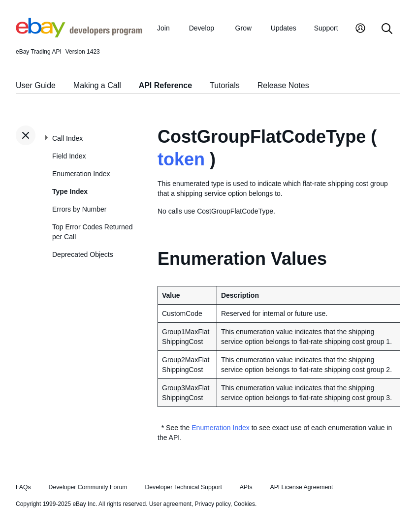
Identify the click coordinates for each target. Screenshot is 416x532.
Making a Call (97, 85)
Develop (202, 28)
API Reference (166, 85)
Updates (284, 28)
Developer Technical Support (183, 487)
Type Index (70, 191)
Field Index (69, 156)
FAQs (23, 487)
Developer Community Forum (88, 487)
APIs (246, 487)
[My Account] (360, 29)
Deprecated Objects (83, 254)
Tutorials (225, 85)
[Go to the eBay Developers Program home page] (79, 35)
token (181, 159)
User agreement (170, 504)
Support (326, 28)
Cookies (244, 504)
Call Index (67, 138)
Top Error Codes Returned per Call (92, 232)
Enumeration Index (81, 174)
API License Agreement (301, 487)
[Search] (387, 29)
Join (163, 28)
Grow (243, 28)
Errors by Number (79, 209)
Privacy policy (213, 504)
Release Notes (283, 85)
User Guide (36, 85)
